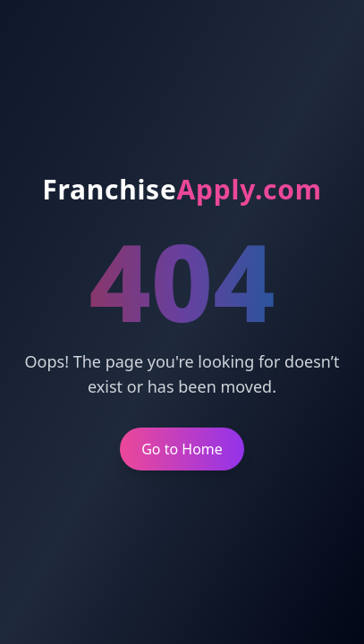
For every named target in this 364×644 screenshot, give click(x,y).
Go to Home (182, 449)
